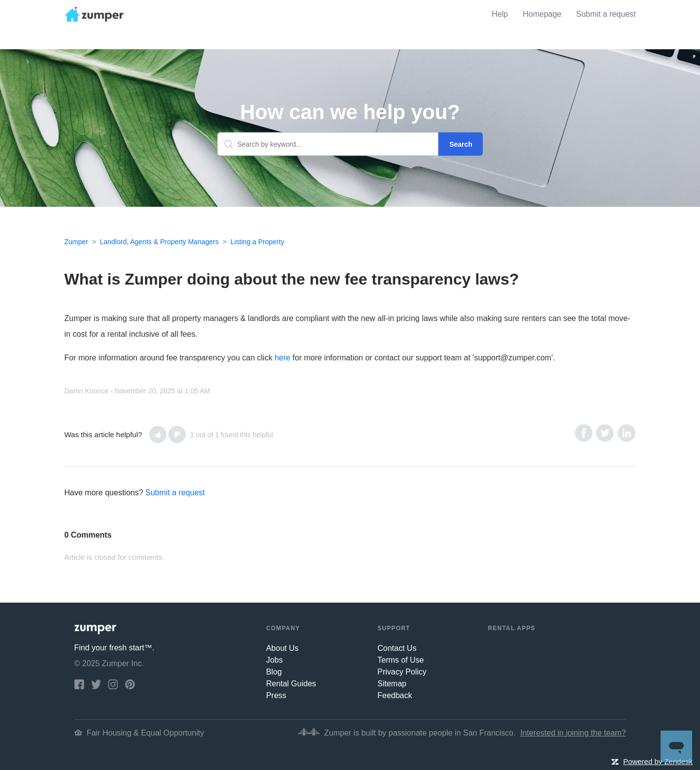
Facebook (583, 433)
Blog (274, 672)
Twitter (605, 433)
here (282, 358)
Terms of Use (400, 660)
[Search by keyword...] (328, 144)
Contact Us (397, 648)
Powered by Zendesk (658, 761)
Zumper (76, 242)
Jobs (274, 660)
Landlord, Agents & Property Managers (159, 242)
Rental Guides (291, 684)
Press (276, 695)
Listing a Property (257, 242)
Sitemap (392, 684)
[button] (158, 434)
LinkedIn (626, 433)
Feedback (395, 695)
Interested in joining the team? (573, 733)
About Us (282, 648)
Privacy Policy (402, 672)
